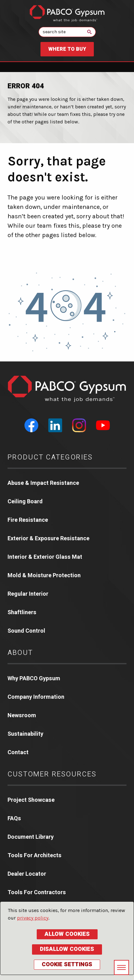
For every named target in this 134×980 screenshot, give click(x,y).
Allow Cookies (67, 934)
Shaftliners (22, 612)
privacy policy (33, 918)
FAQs (14, 819)
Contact (18, 752)
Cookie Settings (67, 964)
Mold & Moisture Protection (44, 576)
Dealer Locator (27, 874)
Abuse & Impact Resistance (43, 483)
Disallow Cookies (67, 949)
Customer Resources (52, 774)
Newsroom (22, 716)
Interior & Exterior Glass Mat (45, 557)
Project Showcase (31, 800)
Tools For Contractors (37, 892)
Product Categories (50, 457)
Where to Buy (67, 49)
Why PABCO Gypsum (34, 679)
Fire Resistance (28, 520)
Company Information (36, 697)
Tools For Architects (35, 856)
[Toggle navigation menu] (121, 967)
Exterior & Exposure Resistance (48, 539)
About (20, 653)
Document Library (31, 837)
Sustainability (25, 734)
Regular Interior (28, 594)
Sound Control (26, 631)
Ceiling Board (25, 502)
